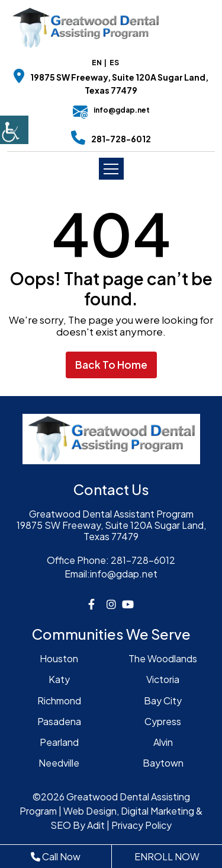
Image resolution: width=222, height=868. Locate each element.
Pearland (59, 742)
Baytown (163, 763)
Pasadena (59, 721)
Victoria (163, 679)
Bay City (163, 701)
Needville (59, 763)
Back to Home (111, 365)
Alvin (163, 742)
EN (97, 63)
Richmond (59, 701)
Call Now (56, 856)
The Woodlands (163, 658)
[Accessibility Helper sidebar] (14, 130)
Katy (59, 679)
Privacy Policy (141, 825)
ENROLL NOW (167, 856)
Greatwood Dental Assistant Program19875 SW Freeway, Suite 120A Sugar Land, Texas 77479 (111, 525)
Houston (59, 658)
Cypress (163, 721)
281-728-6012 (121, 139)
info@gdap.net (111, 110)
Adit (96, 825)
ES (114, 63)
